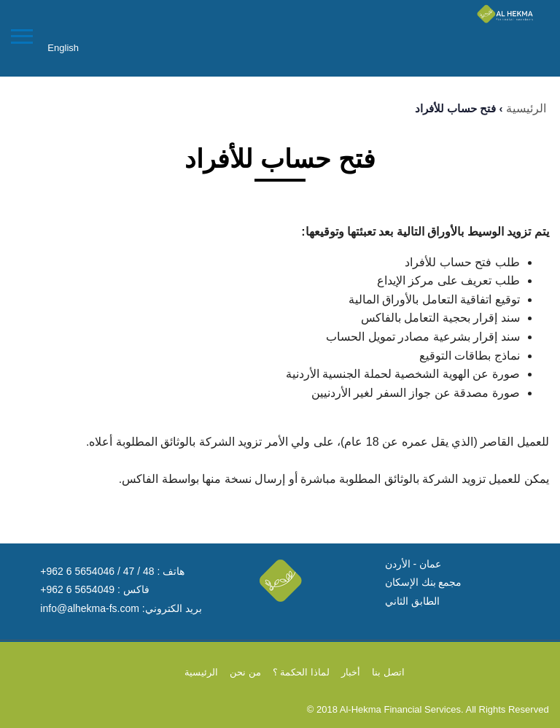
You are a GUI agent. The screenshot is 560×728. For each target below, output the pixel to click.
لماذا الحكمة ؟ (301, 672)
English (63, 48)
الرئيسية (526, 108)
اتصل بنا (388, 672)
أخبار (351, 672)
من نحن (245, 672)
